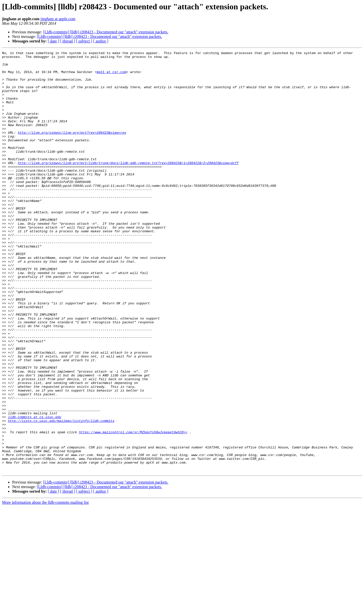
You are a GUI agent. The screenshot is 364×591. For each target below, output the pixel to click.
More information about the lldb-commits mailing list (45, 587)
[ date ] (53, 41)
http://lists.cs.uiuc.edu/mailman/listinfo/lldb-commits (61, 495)
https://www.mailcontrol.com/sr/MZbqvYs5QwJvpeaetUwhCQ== (133, 509)
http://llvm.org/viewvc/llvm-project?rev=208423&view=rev (72, 149)
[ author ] (101, 41)
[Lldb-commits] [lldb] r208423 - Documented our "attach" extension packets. (106, 32)
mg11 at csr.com (111, 76)
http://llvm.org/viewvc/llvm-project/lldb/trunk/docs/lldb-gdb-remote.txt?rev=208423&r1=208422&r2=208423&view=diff (128, 186)
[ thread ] (68, 41)
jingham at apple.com (58, 19)
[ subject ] (84, 41)
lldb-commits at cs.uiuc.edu (35, 490)
